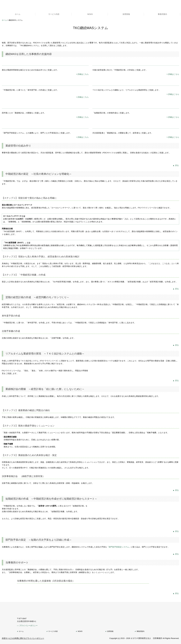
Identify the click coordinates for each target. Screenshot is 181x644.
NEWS (90, 14)
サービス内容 (54, 14)
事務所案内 (162, 14)
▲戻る (176, 165)
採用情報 (126, 14)
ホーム (18, 14)
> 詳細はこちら (82, 74)
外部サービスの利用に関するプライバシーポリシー (23, 638)
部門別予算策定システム (119, 547)
